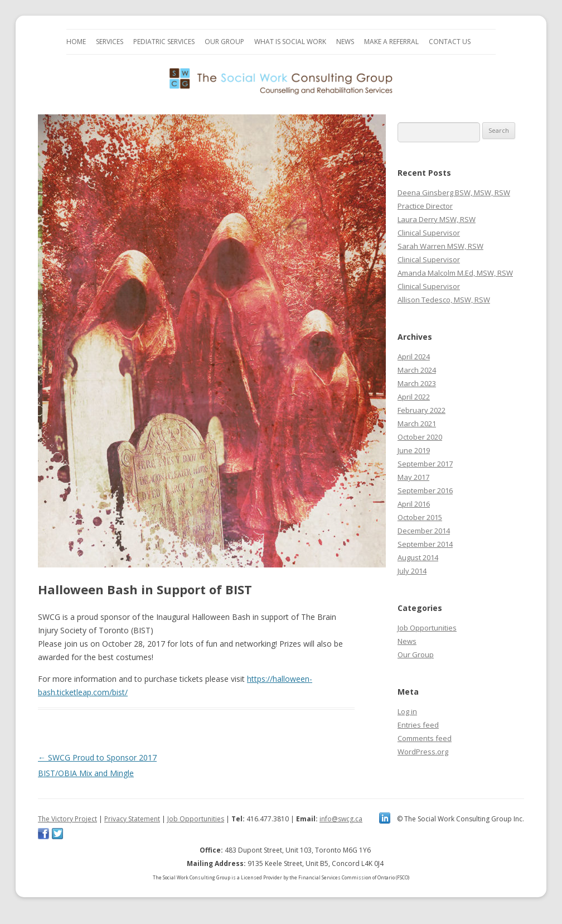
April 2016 (414, 504)
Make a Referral (391, 42)
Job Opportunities (427, 628)
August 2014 (418, 557)
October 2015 (420, 517)
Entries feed (418, 725)
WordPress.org (423, 752)
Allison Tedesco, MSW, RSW (444, 300)
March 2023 (417, 383)
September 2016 (425, 490)
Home (76, 42)
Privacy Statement (132, 819)
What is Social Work (290, 42)
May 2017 (413, 477)
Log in (407, 711)
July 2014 (412, 571)
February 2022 (421, 410)
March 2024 (417, 370)
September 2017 (425, 464)
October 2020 (420, 437)
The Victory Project (67, 819)
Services (110, 42)
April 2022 (414, 397)
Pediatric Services (164, 42)
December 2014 (424, 531)
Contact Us (450, 42)
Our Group (224, 42)
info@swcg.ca (341, 819)
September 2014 (425, 544)
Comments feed (425, 738)
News (345, 42)
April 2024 (414, 357)
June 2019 (414, 450)
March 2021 (417, 423)
